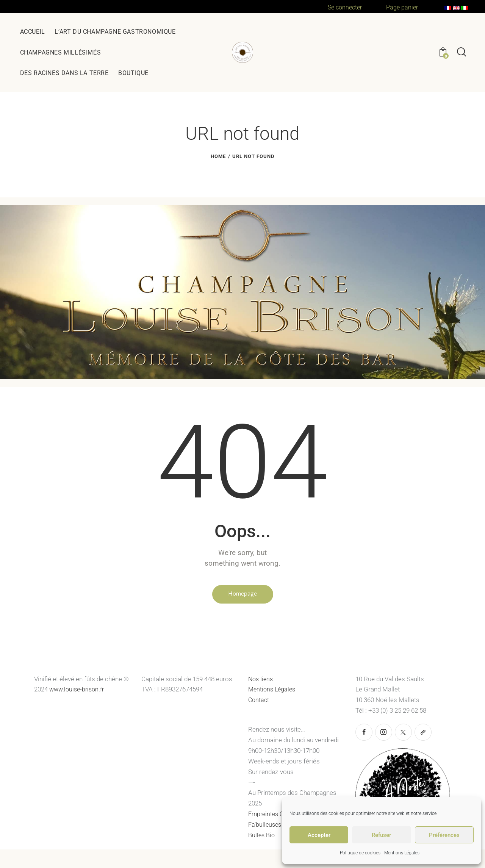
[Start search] (462, 52)
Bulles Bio (263, 837)
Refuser (381, 835)
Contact (259, 702)
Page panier (403, 7)
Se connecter (346, 7)
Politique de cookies (360, 853)
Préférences (444, 835)
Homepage (242, 595)
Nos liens (261, 681)
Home (218, 156)
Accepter (319, 835)
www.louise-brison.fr (79, 691)
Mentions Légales (402, 853)
